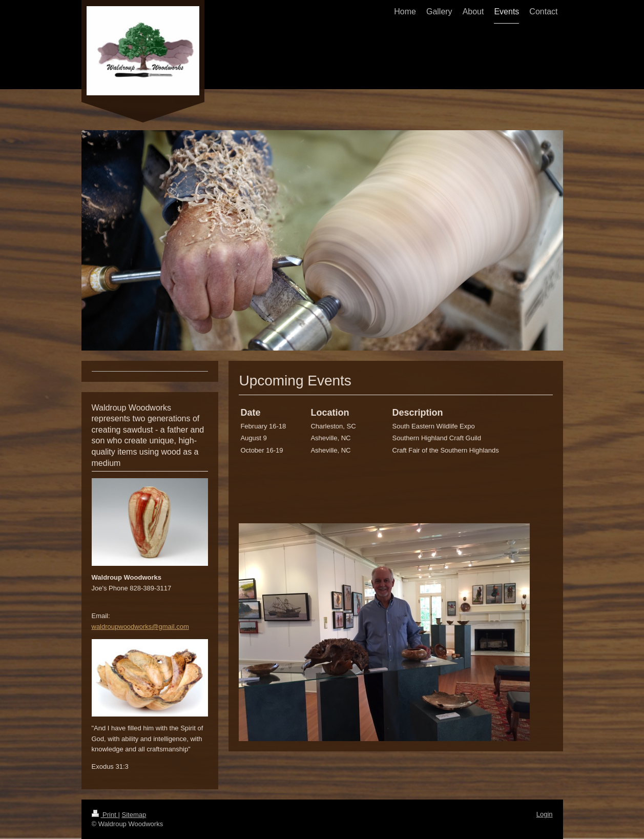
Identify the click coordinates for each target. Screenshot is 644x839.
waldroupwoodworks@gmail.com (140, 627)
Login (545, 814)
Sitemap (134, 815)
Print (105, 815)
